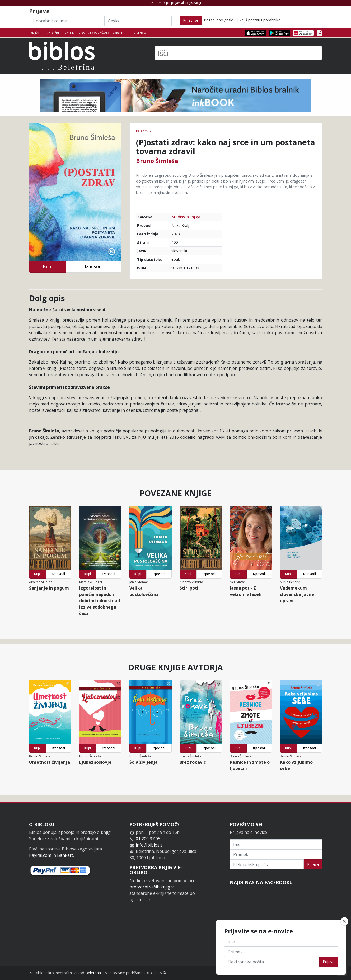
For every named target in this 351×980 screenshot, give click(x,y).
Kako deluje (122, 33)
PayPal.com (40, 855)
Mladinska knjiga (186, 217)
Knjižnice (37, 33)
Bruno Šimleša (157, 161)
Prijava (313, 864)
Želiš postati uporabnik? (260, 20)
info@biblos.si (150, 845)
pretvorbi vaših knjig (150, 887)
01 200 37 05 (148, 839)
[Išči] (238, 53)
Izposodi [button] (94, 267)
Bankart (65, 855)
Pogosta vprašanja (94, 33)
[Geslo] (138, 21)
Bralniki (69, 33)
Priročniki (144, 131)
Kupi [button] (48, 267)
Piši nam (140, 33)
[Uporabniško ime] (63, 21)
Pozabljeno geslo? (219, 20)
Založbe (53, 33)
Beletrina (93, 973)
